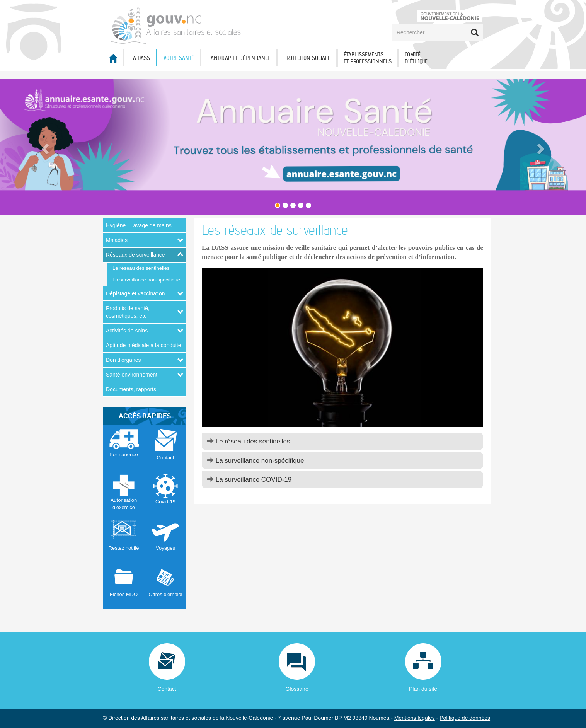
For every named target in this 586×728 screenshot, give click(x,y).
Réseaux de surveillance (135, 255)
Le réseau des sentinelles (141, 268)
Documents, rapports (131, 389)
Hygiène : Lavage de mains (139, 225)
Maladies (117, 240)
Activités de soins (127, 331)
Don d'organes (124, 360)
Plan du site (423, 689)
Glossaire (297, 689)
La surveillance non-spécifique (146, 280)
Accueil (113, 58)
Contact (167, 689)
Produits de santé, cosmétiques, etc (128, 312)
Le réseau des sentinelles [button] (249, 441)
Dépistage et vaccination (135, 293)
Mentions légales (415, 718)
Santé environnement (132, 375)
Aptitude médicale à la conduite (144, 345)
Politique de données (465, 718)
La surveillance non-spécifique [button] (256, 461)
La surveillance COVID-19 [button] (249, 480)
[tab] (342, 441)
